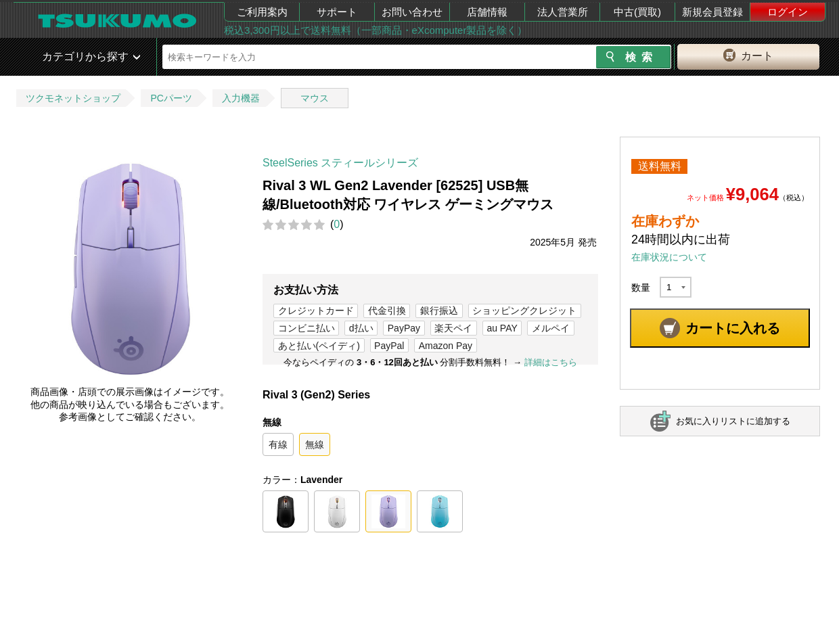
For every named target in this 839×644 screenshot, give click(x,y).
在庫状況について (669, 257)
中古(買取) (637, 12)
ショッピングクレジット (524, 310)
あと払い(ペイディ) (319, 346)
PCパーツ (171, 98)
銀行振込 (439, 310)
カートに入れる (733, 328)
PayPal (389, 346)
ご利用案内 (262, 12)
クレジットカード (316, 310)
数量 (641, 287)
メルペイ (551, 328)
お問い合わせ (412, 12)
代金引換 (387, 310)
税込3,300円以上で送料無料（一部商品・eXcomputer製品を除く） (376, 30)
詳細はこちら (551, 362)
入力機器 (241, 98)
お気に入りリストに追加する (733, 421)
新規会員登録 (712, 12)
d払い (361, 328)
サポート (337, 12)
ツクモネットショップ (73, 98)
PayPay (404, 328)
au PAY (502, 328)
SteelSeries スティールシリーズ (340, 163)
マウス (315, 98)
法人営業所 (563, 12)
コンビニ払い (307, 328)
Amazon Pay (446, 346)
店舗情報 (487, 12)
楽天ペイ (453, 328)
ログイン (788, 12)
